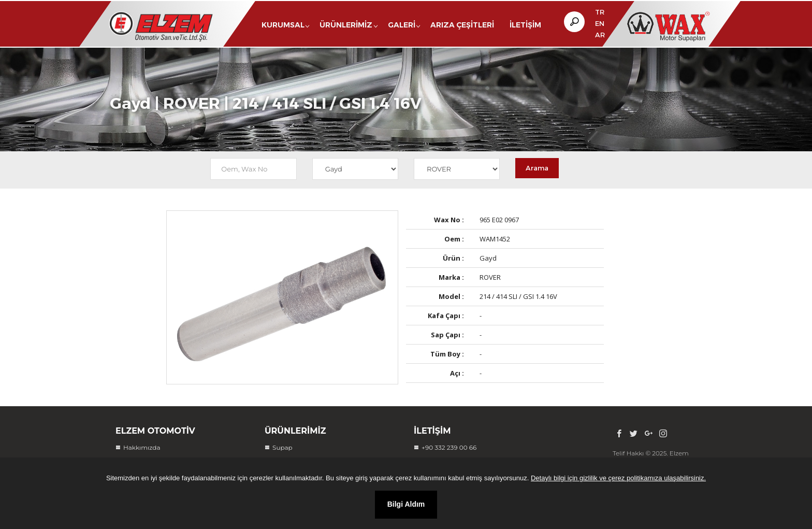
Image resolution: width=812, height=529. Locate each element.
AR (600, 35)
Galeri (402, 25)
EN (600, 23)
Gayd (130, 106)
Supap (282, 447)
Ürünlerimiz (346, 25)
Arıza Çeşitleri (462, 25)
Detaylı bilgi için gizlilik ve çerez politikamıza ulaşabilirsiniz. (618, 478)
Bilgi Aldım (406, 504)
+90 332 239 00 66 (449, 447)
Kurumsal (283, 25)
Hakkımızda (142, 447)
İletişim (525, 25)
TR (600, 12)
